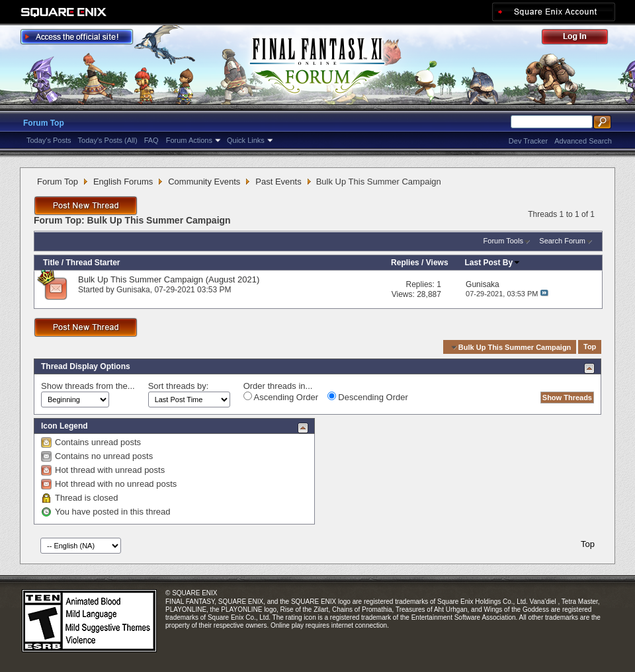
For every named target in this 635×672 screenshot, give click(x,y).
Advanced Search (583, 141)
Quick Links (246, 140)
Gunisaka (133, 290)
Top (590, 347)
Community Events (204, 182)
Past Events (278, 182)
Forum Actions (189, 140)
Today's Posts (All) (108, 140)
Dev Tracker (528, 141)
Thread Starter (93, 263)
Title (51, 263)
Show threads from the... (88, 386)
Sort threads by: (179, 386)
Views (437, 263)
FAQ (151, 140)
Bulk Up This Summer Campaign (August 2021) (169, 279)
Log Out (581, 39)
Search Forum (562, 241)
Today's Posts (49, 140)
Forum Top (44, 123)
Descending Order (368, 397)
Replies (405, 263)
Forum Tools (503, 241)
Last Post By (493, 263)
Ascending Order (281, 397)
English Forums (123, 182)
